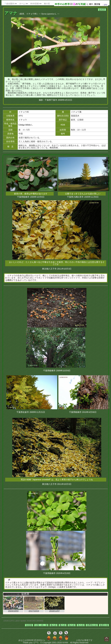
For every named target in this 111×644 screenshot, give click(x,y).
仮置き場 (104, 625)
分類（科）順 (41, 625)
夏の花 (63, 625)
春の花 (53, 625)
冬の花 (81, 625)
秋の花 (72, 625)
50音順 (29, 625)
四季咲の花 (92, 625)
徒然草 (102, 9)
